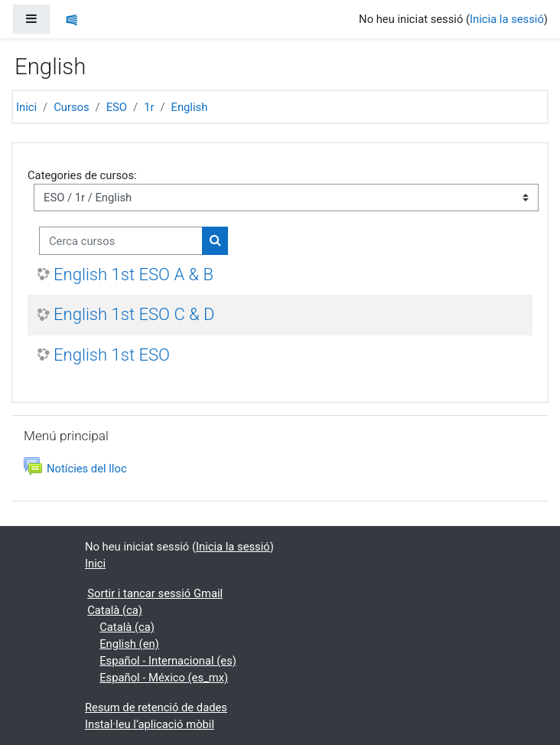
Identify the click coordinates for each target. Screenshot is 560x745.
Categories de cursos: (82, 175)
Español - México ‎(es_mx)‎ (164, 678)
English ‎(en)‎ (129, 644)
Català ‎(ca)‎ (115, 610)
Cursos (71, 107)
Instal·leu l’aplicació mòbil (150, 724)
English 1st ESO (112, 355)
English (190, 107)
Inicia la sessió (507, 19)
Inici (26, 107)
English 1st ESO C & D (134, 314)
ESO (117, 107)
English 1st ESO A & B (133, 274)
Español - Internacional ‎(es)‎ (168, 661)
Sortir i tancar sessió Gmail (155, 593)
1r (149, 107)
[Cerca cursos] (121, 240)
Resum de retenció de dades (156, 707)
